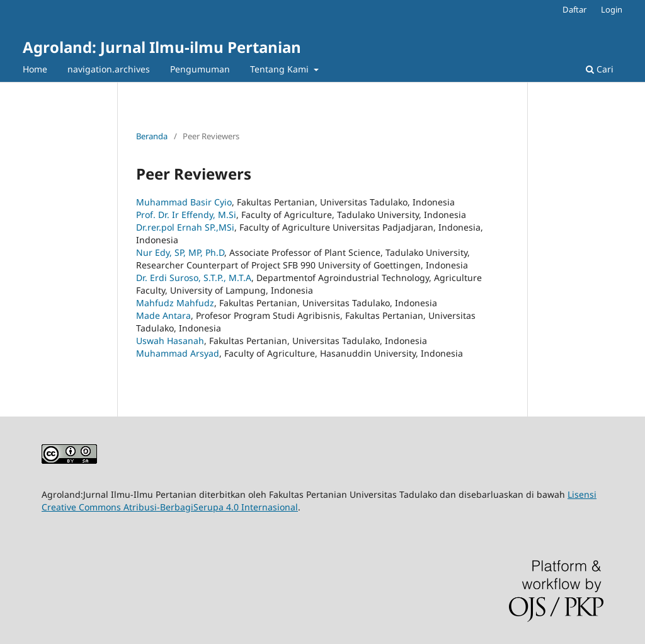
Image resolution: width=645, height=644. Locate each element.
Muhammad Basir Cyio (184, 202)
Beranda (152, 136)
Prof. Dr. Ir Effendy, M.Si (186, 215)
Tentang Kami (281, 69)
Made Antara (163, 315)
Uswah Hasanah (170, 341)
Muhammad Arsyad (178, 353)
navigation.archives (109, 69)
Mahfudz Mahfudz (175, 303)
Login (612, 9)
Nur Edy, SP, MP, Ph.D (180, 252)
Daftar (574, 9)
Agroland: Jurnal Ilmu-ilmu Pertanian (162, 47)
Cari (600, 69)
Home (35, 69)
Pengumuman (200, 69)
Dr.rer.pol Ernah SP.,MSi (185, 227)
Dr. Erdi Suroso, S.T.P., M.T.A (194, 278)
